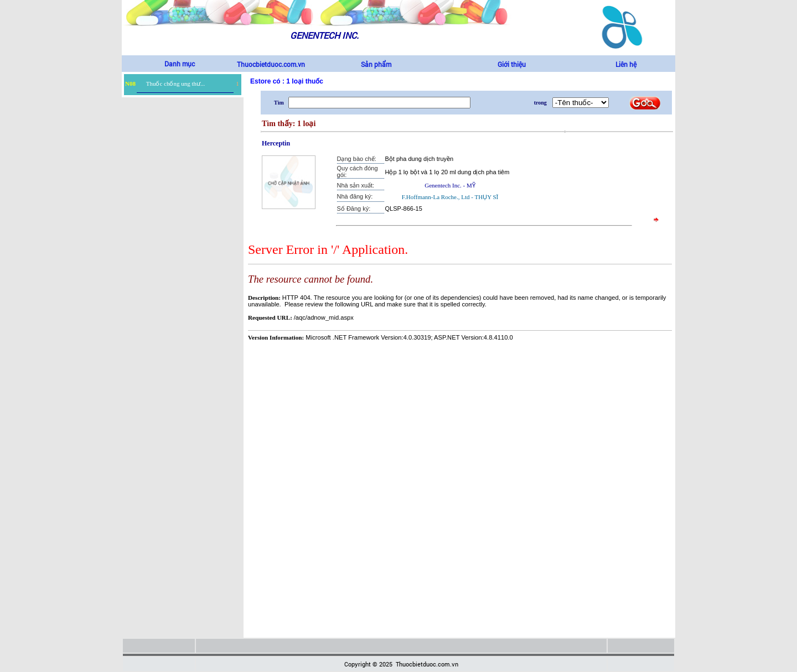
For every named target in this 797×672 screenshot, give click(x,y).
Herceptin (276, 143)
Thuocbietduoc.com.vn (271, 64)
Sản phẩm (376, 64)
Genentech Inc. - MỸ (450, 185)
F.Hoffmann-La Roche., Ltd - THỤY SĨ (450, 197)
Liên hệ (626, 64)
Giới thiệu (512, 64)
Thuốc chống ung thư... (176, 84)
